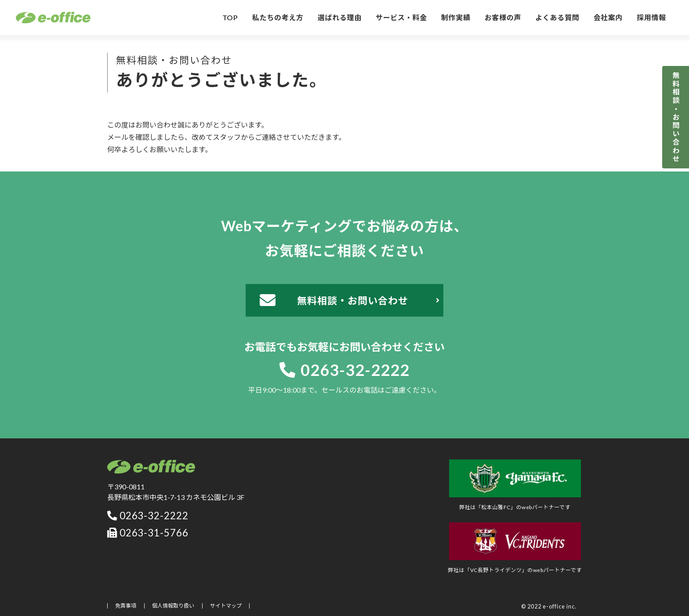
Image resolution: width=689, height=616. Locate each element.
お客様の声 (503, 17)
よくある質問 (557, 17)
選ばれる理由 (340, 17)
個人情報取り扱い (173, 606)
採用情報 (651, 17)
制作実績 (456, 17)
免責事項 (126, 606)
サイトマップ (226, 606)
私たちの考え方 (278, 17)
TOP (230, 17)
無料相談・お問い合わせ (676, 117)
